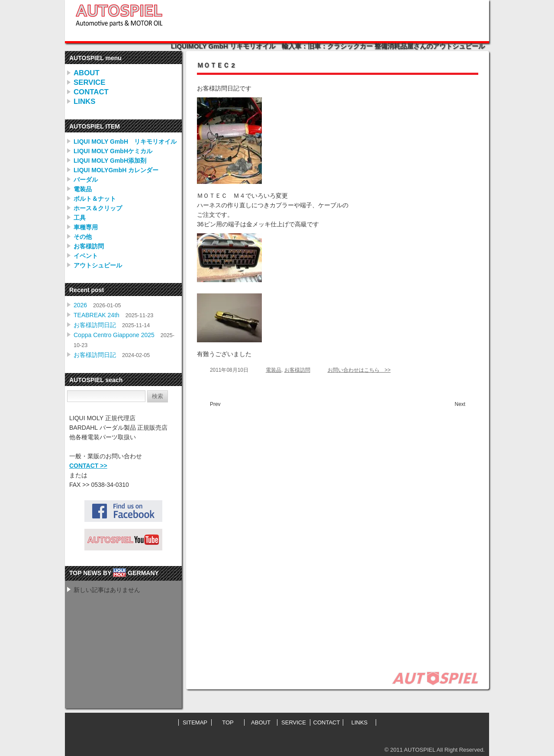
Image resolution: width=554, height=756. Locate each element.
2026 (80, 305)
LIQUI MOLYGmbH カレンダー (116, 170)
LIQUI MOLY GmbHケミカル (113, 151)
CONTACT (91, 92)
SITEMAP (195, 722)
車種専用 (86, 227)
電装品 (83, 189)
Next (460, 404)
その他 (83, 237)
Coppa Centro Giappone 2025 (114, 335)
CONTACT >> (88, 466)
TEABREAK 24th (97, 315)
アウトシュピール (98, 265)
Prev (215, 404)
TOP (228, 722)
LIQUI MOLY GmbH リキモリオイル (125, 142)
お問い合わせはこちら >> (359, 370)
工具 (80, 218)
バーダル (86, 180)
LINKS (84, 101)
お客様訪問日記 (95, 325)
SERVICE (89, 82)
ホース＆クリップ (98, 208)
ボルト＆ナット (95, 199)
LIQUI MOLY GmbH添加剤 (110, 161)
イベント (86, 256)
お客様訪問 (89, 246)
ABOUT (87, 73)
